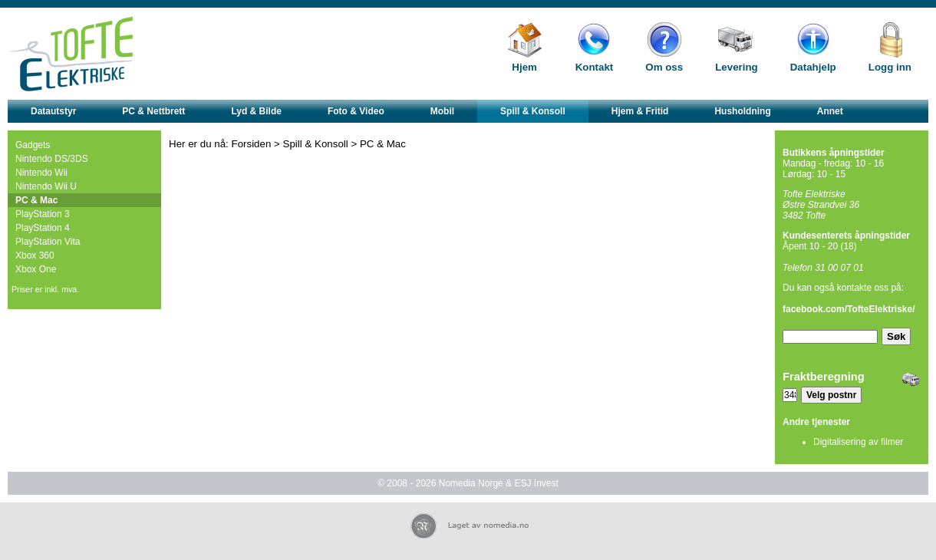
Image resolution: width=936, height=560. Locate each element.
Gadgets (33, 145)
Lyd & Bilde (256, 111)
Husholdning (742, 111)
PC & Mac (36, 200)
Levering (737, 67)
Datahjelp (813, 67)
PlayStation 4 (43, 228)
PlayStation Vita (48, 242)
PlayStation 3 (43, 214)
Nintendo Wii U (46, 186)
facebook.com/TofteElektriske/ (849, 309)
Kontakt (595, 67)
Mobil (442, 111)
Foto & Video (356, 111)
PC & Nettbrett (153, 111)
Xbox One (36, 269)
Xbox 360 (35, 255)
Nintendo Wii (41, 173)
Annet (830, 111)
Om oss (664, 67)
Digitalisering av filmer (858, 442)
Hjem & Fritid (640, 111)
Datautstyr (53, 111)
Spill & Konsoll (533, 111)
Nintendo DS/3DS (52, 159)
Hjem (524, 67)
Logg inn (890, 67)
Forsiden (252, 144)
